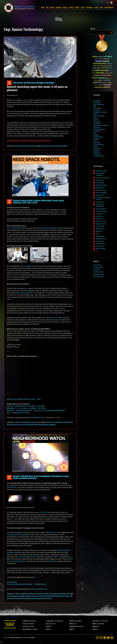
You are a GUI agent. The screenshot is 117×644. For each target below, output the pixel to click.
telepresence (53, 425)
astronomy (9, 596)
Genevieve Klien (101, 171)
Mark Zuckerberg (99, 116)
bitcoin (96, 146)
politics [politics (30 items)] (96, 80)
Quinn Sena (100, 180)
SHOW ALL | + (96, 251)
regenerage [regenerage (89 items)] (106, 80)
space (35, 146)
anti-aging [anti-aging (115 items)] (108, 57)
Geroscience (97, 265)
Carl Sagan (22, 596)
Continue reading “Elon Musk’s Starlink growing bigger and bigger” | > (30, 141)
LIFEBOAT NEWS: (50, 621)
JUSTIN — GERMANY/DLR (17, 406)
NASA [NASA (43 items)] (107, 78)
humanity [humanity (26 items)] (111, 71)
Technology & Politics (40, 599)
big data (96, 135)
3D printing (97, 101)
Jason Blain (100, 241)
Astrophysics (16, 596)
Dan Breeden (100, 183)
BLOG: (47, 624)
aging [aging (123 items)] (95, 57)
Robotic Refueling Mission (24, 293)
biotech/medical (99, 144)
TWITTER (40, 406)
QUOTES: (94, 629)
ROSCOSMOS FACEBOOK (55, 411)
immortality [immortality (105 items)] (100, 73)
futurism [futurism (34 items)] (110, 68)
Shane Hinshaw (101, 221)
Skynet (96, 114)
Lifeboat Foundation (15, 638)
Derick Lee (99, 216)
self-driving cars (20, 561)
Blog (47, 8)
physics (55, 594)
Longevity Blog (98, 267)
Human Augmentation (57, 422)
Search (111, 32)
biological (96, 139)
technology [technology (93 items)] (107, 85)
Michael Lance (101, 239)
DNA (95, 106)
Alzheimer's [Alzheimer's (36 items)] (101, 57)
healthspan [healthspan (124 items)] (105, 71)
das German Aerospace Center (51, 228)
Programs (59, 8)
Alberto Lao (100, 219)
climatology (97, 154)
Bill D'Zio (14, 146)
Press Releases (109, 8)
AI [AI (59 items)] (98, 57)
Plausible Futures (99, 274)
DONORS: (71, 624)
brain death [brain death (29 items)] (95, 66)
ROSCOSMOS (31, 425)
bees (95, 133)
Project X (56, 557)
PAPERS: (48, 629)
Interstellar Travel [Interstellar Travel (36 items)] (109, 73)
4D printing (97, 103)
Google (32, 596)
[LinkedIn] (105, 638)
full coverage (26, 266)
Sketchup (32, 557)
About (43, 8)
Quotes (96, 8)
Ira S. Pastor (100, 246)
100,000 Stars (12, 487)
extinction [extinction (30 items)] (102, 68)
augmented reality (99, 129)
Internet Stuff (42, 596)
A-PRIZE (71, 8)
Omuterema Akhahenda (100, 206)
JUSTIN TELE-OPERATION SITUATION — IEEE (24, 399)
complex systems (99, 156)
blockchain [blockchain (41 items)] (109, 64)
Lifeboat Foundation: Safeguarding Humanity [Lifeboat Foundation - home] (19, 8)
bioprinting (97, 143)
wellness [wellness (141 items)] (107, 87)
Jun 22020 (9, 83)
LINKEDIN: (72, 621)
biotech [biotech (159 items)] (106, 61)
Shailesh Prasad (101, 185)
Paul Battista (100, 188)
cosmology (22, 594)
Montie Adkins (101, 244)
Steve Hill (99, 231)
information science (48, 594)
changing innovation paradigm (18, 535)
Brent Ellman (100, 236)
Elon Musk (31, 146)
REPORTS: (48, 627)
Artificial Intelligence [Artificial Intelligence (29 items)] (99, 59)
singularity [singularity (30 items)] (110, 83)
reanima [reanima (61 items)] (100, 80)
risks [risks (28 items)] (106, 83)
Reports (65, 8)
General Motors (48, 422)
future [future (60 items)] (106, 68)
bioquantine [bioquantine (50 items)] (107, 59)
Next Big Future (98, 272)
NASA (66, 422)
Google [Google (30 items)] (93, 71)
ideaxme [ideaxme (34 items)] (94, 73)
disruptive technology (22, 146)
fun (20, 422)
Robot (8, 425)
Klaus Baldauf (101, 209)
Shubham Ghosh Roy (103, 178)
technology (46, 425)
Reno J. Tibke (15, 422)
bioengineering (98, 137)
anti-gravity (97, 122)
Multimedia (48, 596)
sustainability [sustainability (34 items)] (100, 85)
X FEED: (25, 624)
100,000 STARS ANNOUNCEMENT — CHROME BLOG (26, 584)
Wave (18, 557)
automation (97, 131)
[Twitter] (101, 638)
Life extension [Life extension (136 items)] (106, 75)
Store (101, 8)
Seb (97, 234)
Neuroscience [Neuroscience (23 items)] (110, 78)
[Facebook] (97, 638)
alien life (96, 120)
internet (36, 596)
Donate (77, 8)
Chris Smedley (101, 249)
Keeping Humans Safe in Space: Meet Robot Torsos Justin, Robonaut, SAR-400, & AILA (39, 202)
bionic (95, 141)
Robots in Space (23, 425)
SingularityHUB (98, 277)
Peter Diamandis (99, 104)
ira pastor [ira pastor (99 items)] (97, 75)
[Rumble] (112, 638)
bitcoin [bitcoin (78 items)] (104, 64)
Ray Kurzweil (97, 108)
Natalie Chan (100, 229)
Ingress (53, 561)
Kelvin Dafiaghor (101, 193)
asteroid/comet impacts (101, 125)
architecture (97, 124)
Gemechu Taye (101, 190)
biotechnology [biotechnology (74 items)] (97, 64)
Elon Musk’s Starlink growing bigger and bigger (34, 83)
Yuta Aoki (99, 214)
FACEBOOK (32, 406)
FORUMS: (71, 629)
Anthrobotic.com (37, 417)
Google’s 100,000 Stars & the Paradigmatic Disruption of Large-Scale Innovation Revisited (41, 477)
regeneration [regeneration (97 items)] (97, 82)
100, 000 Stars (46, 512)
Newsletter (90, 8)
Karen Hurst (100, 195)
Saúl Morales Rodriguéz (100, 174)
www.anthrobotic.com (39, 589)
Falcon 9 (48, 146)
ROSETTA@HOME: (27, 629)
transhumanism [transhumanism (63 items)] (99, 87)
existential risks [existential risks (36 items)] (96, 68)
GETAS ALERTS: (96, 621)
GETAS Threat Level (10, 625)
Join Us (83, 8)
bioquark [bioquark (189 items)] (99, 61)
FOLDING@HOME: (73, 627)
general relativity (29, 594)
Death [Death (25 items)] (111, 66)
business (96, 150)
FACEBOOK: (26, 621)
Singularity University (100, 112)
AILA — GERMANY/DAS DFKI (18, 413)
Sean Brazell (100, 226)
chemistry (96, 152)
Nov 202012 (9, 477)
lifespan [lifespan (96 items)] (95, 78)
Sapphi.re (33, 638)
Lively (23, 557)
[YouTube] (108, 638)
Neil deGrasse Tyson (60, 596)
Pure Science (16, 599)
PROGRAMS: (95, 627)
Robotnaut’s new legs (54, 318)
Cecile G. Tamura (102, 211)
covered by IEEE (15, 228)
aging (95, 118)
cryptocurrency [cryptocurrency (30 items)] (104, 66)
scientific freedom (62, 594)
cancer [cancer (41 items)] (99, 66)
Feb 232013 (9, 202)
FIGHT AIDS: (26, 627)
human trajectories (26, 422)
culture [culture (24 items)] (108, 66)
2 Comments (49, 599)
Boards (52, 8)
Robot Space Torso (15, 425)
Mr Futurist (97, 270)
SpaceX (61, 146)
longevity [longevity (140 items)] (102, 78)
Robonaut (71, 422)
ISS (64, 422)
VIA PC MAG (12, 582)
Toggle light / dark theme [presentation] (112, 3)
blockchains (97, 148)
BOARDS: (95, 624)
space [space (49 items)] (95, 85)
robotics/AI (34, 422)
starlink (65, 146)
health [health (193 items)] (98, 70)
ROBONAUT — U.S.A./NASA (17, 408)
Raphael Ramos (101, 224)
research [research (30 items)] (104, 83)
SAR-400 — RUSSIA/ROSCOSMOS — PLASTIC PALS (26, 411)
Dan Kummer (100, 202)
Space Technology (55, 146)
